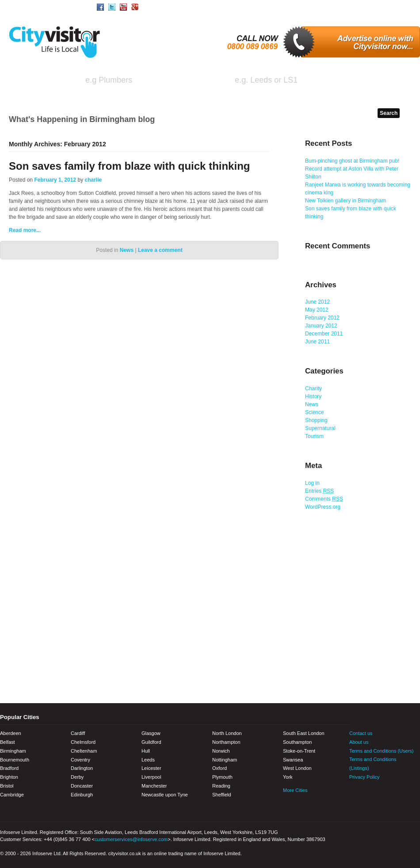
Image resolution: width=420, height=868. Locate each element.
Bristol (7, 786)
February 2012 (322, 318)
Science (315, 412)
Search (386, 81)
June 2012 (317, 302)
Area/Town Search (59, 7)
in (214, 81)
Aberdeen (11, 733)
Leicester (151, 768)
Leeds (148, 760)
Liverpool (151, 777)
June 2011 (317, 342)
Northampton (226, 742)
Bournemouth (15, 760)
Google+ (402, 795)
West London (297, 768)
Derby (77, 777)
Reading (221, 786)
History (313, 396)
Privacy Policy (364, 777)
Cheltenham (84, 751)
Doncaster (82, 786)
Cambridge (12, 795)
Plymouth (222, 777)
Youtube (387, 795)
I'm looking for (40, 81)
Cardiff (78, 733)
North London (227, 733)
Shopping (316, 420)
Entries (319, 491)
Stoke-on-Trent (299, 751)
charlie (94, 180)
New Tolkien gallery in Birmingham (346, 201)
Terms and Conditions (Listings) (373, 764)
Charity (313, 388)
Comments (324, 499)
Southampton (297, 742)
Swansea (293, 760)
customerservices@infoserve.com (131, 839)
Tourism (314, 436)
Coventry (80, 760)
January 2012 (321, 326)
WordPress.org (323, 507)
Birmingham (13, 751)
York (288, 777)
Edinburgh (82, 795)
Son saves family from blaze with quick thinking (129, 166)
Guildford (151, 742)
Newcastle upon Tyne (165, 795)
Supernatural (320, 428)
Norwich (221, 751)
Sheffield (222, 795)
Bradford (9, 768)
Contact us (361, 733)
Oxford (220, 768)
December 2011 (324, 334)
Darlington (82, 768)
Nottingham (225, 760)
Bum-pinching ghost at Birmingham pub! (352, 161)
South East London (304, 733)
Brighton (9, 777)
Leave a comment (160, 250)
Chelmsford (83, 742)
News (127, 250)
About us (359, 742)
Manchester (154, 786)
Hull (146, 751)
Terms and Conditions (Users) (382, 751)
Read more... (25, 230)
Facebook (356, 795)
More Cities (295, 790)
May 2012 (317, 310)
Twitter (371, 795)
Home (15, 7)
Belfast (8, 742)
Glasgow (151, 733)
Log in (312, 483)
